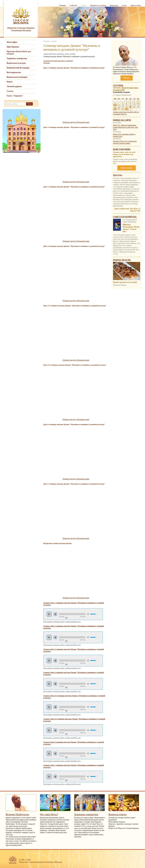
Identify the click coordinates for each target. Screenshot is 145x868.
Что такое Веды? (49, 814)
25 (134, 107)
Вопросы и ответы (98, 5)
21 (119, 107)
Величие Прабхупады (17, 814)
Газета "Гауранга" (15, 96)
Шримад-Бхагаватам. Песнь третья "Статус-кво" (131, 228)
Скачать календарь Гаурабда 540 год (126, 112)
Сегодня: (118, 85)
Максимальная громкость (67, 618)
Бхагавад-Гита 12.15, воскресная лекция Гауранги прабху (125, 142)
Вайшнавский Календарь (18, 68)
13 (115, 105)
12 (138, 103)
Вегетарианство (14, 72)
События (73, 5)
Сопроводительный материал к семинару (58, 61)
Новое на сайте (122, 120)
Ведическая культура (16, 63)
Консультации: (122, 149)
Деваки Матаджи (50, 54)
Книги (10, 82)
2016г (67, 54)
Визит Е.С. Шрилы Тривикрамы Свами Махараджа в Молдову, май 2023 (125, 127)
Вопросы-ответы (118, 814)
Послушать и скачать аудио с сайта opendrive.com (62, 622)
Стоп (55, 614)
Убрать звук (88, 614)
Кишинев (61, 54)
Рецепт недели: (122, 260)
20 (115, 107)
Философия (12, 42)
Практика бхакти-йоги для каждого (19, 53)
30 (127, 109)
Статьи (10, 91)
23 (127, 107)
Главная (62, 5)
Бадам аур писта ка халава (125, 282)
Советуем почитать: (125, 217)
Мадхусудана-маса (130, 88)
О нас (124, 5)
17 (130, 105)
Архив (84, 5)
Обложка (47, 63)
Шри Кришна (13, 47)
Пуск (49, 614)
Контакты (114, 5)
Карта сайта (136, 5)
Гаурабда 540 (119, 90)
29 (123, 109)
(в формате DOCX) (120, 114)
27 (115, 109)
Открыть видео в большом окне (76, 122)
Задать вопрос (127, 168)
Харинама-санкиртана (17, 58)
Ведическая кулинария (17, 77)
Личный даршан (14, 86)
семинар (72, 54)
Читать (127, 78)
